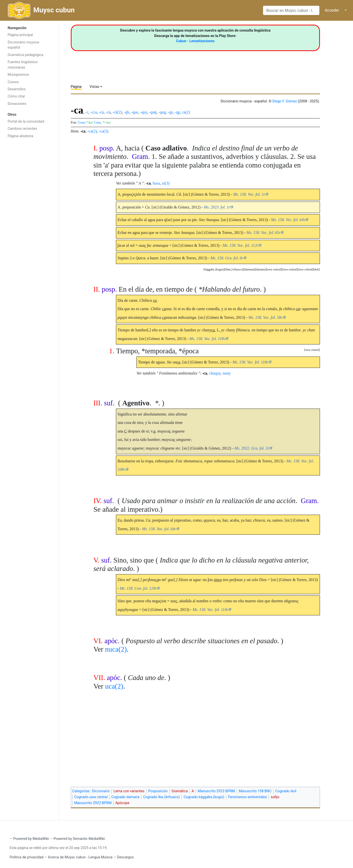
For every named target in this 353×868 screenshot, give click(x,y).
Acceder (332, 10)
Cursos (13, 82)
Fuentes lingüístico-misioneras (23, 65)
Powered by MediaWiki (31, 839)
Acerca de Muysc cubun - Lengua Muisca (80, 857)
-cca (94, 112)
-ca (83, 131)
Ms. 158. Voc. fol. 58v (266, 317)
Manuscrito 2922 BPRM (93, 803)
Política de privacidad (27, 857)
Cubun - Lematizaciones (195, 41)
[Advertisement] (29, 219)
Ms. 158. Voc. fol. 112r (241, 245)
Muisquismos (18, 75)
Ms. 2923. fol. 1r (217, 207)
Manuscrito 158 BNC (255, 791)
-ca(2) (92, 131)
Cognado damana (125, 797)
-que (134, 112)
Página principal (20, 35)
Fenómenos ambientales (247, 797)
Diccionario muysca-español (24, 45)
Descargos (125, 857)
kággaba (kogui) (214, 269)
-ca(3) (103, 131)
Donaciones (17, 104)
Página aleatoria (20, 136)
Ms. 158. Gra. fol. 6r (227, 258)
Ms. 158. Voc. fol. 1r (249, 194)
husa (156, 183)
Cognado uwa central (91, 797)
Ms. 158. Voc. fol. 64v (288, 220)
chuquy (215, 373)
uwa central (305, 269)
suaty (227, 373)
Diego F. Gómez (285, 101)
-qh (126, 112)
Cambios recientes (22, 129)
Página (76, 87)
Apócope (122, 803)
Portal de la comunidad (26, 122)
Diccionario (101, 791)
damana (261, 269)
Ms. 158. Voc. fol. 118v (207, 339)
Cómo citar (16, 96)
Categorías (81, 791)
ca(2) (186, 112)
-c (87, 112)
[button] (317, 270)
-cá (108, 112)
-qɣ (177, 112)
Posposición (158, 791)
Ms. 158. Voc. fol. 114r (210, 610)
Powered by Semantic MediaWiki (79, 839)
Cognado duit (286, 791)
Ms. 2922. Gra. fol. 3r (252, 448)
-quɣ (162, 112)
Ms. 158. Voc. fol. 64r (159, 529)
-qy (170, 112)
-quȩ (153, 112)
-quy (144, 112)
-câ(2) (117, 112)
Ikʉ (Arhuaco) (234, 269)
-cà (101, 112)
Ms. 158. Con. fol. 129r (138, 588)
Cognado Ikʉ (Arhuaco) (161, 797)
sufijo (275, 797)
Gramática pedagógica (26, 55)
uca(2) (114, 686)
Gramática (180, 791)
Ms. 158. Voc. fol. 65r (263, 233)
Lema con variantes (129, 791)
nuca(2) (116, 649)
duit (317, 269)
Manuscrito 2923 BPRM (216, 791)
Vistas (94, 87)
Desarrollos (17, 89)
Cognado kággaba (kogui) (204, 797)
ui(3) (166, 183)
